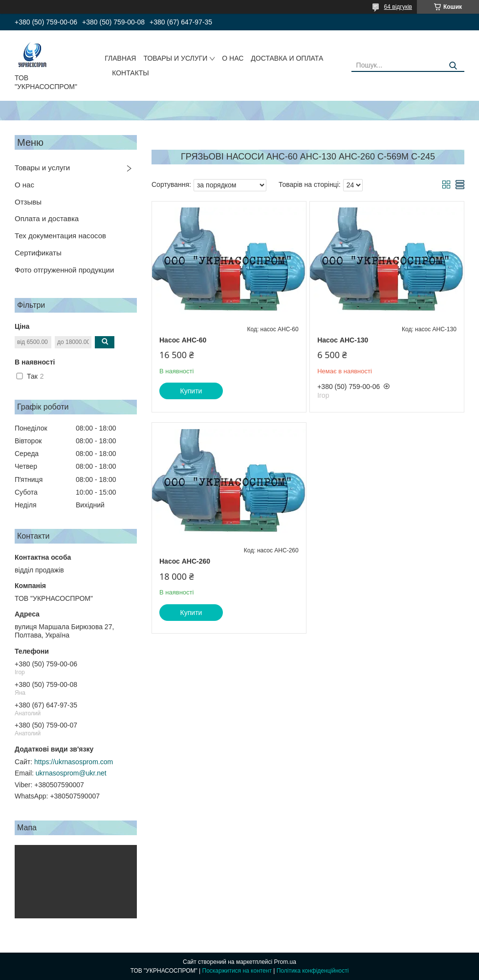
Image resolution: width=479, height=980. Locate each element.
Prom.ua (285, 962)
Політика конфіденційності (313, 971)
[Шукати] (453, 66)
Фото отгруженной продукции (64, 270)
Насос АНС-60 (183, 340)
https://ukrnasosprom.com (74, 762)
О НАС (233, 58)
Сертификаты (38, 253)
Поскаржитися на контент (237, 971)
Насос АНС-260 (185, 561)
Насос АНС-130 (343, 340)
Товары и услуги (42, 168)
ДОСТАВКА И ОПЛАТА (287, 58)
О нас (24, 185)
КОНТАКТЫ (131, 73)
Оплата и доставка (47, 218)
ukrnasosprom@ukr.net (71, 773)
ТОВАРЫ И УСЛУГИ (175, 58)
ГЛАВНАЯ (120, 58)
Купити (191, 391)
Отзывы (28, 202)
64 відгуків (398, 7)
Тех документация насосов (60, 236)
